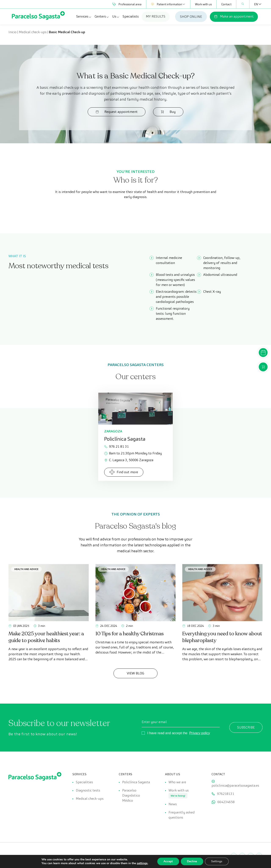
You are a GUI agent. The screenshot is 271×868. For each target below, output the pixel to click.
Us (116, 16)
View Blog (135, 673)
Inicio (12, 32)
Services (84, 16)
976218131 (226, 794)
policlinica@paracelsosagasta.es (235, 785)
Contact (226, 4)
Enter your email (154, 722)
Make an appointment (234, 16)
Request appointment (119, 112)
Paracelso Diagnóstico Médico (131, 796)
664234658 (226, 802)
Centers (102, 16)
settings (142, 863)
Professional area (127, 4)
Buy (166, 112)
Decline (192, 861)
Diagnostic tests (88, 791)
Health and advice (26, 569)
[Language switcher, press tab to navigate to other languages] (256, 4)
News (173, 804)
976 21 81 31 (116, 446)
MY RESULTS (156, 16)
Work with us (203, 4)
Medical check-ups (33, 32)
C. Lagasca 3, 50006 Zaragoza (129, 460)
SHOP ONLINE (191, 17)
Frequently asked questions (182, 815)
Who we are (177, 782)
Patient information (168, 4)
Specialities (84, 782)
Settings (217, 861)
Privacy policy (200, 733)
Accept (168, 861)
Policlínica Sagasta (136, 782)
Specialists (131, 16)
